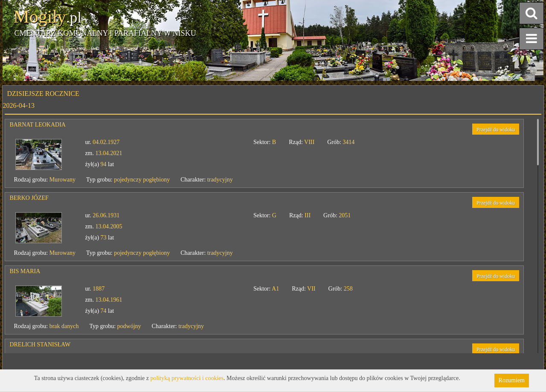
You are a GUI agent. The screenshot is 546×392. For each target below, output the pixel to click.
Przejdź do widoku (496, 130)
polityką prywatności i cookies (187, 378)
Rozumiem (512, 380)
